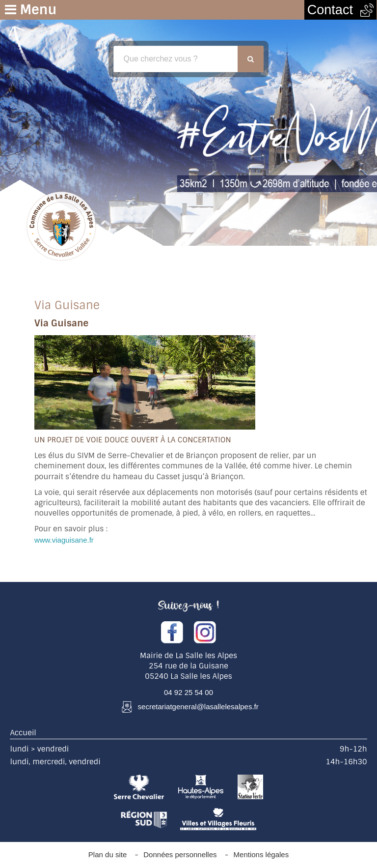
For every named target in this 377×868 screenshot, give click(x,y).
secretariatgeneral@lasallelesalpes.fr (198, 707)
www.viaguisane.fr (64, 540)
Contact (340, 10)
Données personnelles (180, 854)
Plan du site (108, 854)
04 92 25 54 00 (188, 692)
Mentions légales (261, 854)
